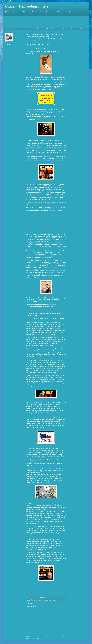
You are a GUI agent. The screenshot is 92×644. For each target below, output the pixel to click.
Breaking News (31, 599)
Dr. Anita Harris (47, 599)
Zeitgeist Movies (81, 29)
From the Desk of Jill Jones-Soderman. (56, 599)
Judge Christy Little (33, 600)
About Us (10, 29)
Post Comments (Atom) (35, 638)
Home (5, 29)
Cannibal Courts (36, 599)
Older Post (64, 636)
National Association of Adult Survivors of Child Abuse (39, 29)
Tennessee (50, 600)
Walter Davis (54, 600)
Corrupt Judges (42, 599)
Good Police (63, 29)
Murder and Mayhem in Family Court (42, 600)
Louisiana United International (20, 29)
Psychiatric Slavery (55, 29)
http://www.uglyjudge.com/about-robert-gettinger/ (46, 583)
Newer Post (28, 636)
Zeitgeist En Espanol (72, 29)
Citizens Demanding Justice (27, 6)
